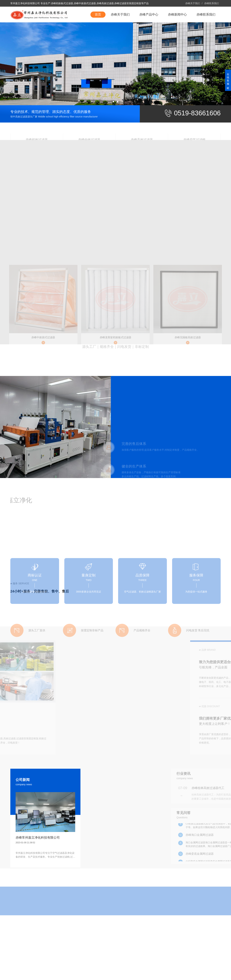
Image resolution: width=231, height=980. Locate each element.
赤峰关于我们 (193, 3)
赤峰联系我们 (212, 3)
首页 (98, 30)
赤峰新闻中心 (177, 30)
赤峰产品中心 (149, 30)
